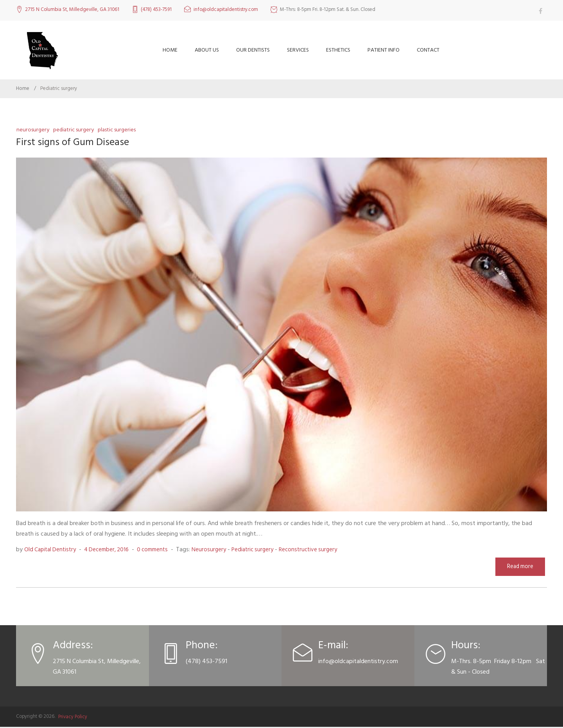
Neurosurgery (33, 130)
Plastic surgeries (122, 130)
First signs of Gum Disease (76, 142)
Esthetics (338, 50)
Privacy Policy (73, 718)
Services (298, 50)
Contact (428, 50)
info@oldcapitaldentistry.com (226, 10)
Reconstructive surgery (323, 550)
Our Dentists (253, 50)
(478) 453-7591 (156, 10)
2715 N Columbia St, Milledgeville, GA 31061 (72, 10)
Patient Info (384, 50)
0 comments (161, 550)
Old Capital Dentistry (52, 550)
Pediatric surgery (75, 130)
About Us (207, 50)
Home (170, 50)
